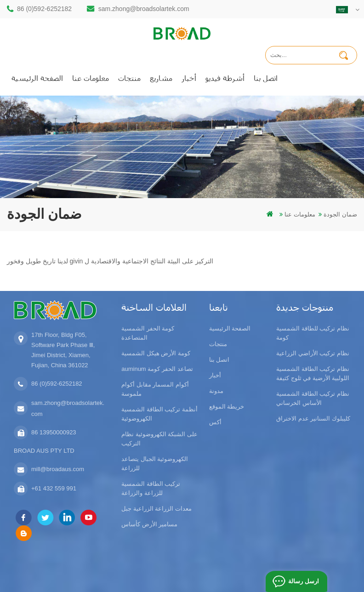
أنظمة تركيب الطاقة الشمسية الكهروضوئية (159, 414)
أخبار (189, 78)
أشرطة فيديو (225, 78)
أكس (215, 422)
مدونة (216, 391)
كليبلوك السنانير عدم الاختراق (313, 418)
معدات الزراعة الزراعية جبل (156, 509)
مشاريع (161, 78)
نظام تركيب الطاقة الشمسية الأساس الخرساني (313, 398)
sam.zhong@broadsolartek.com (144, 9)
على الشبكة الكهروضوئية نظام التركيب (159, 439)
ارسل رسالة (303, 581)
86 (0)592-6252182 (44, 9)
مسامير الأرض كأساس (149, 524)
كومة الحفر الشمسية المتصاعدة (148, 333)
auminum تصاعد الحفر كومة (157, 369)
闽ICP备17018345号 (282, 561)
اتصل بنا (266, 78)
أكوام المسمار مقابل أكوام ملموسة (155, 389)
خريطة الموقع (227, 407)
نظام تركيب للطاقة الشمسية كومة (313, 333)
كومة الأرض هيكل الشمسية (156, 353)
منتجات (129, 78)
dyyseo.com (171, 571)
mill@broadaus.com (58, 469)
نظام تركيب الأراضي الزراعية (313, 353)
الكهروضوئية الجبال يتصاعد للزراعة (155, 464)
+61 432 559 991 (54, 488)
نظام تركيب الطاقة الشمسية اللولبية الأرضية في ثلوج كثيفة (313, 373)
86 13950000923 (54, 432)
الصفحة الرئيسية (37, 78)
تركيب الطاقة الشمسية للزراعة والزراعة (151, 488)
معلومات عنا (91, 78)
